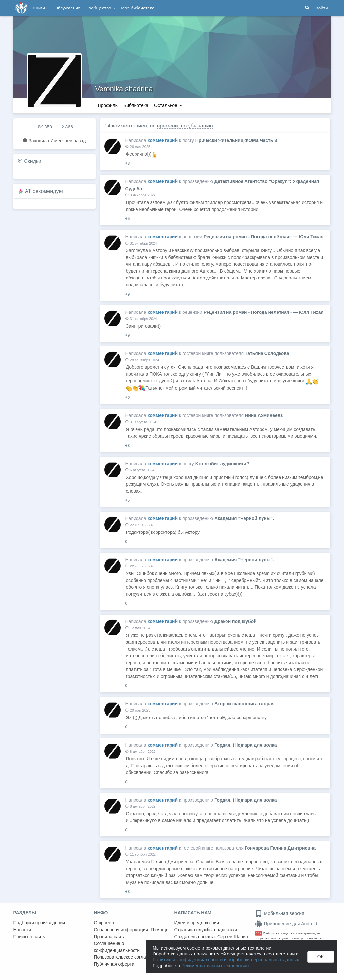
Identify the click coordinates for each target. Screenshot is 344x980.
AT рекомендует (44, 191)
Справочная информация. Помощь (131, 930)
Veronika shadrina (124, 89)
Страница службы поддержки (206, 930)
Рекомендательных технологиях (216, 966)
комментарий (163, 140)
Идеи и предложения (197, 923)
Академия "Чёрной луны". (244, 518)
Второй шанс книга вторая (244, 704)
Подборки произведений (39, 923)
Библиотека (136, 105)
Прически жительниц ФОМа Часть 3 (236, 140)
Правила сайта (110, 937)
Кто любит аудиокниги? (222, 464)
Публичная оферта (114, 964)
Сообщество (100, 8)
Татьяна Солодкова (267, 353)
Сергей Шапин (233, 937)
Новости (22, 930)
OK (321, 957)
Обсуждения (67, 8)
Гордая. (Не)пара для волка (245, 745)
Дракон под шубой (235, 621)
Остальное (168, 105)
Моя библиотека (137, 8)
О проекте (105, 923)
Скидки (33, 161)
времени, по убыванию (185, 126)
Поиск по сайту (29, 937)
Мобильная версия (280, 913)
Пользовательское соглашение (127, 957)
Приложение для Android (286, 924)
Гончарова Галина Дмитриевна (280, 848)
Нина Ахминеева (264, 415)
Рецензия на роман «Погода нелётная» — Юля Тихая (264, 237)
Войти (322, 8)
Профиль (108, 105)
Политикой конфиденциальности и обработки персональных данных (226, 960)
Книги (41, 8)
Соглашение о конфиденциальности (117, 947)
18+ (259, 933)
